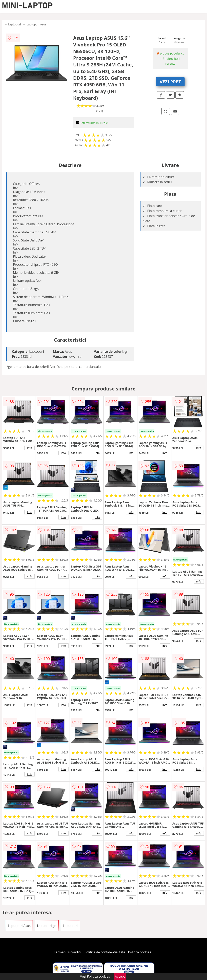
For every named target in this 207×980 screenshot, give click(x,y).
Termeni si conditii (68, 952)
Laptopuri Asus (37, 24)
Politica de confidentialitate (105, 952)
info (30, 448)
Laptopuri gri (47, 926)
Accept (120, 976)
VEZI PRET (170, 82)
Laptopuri (14, 24)
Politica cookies (140, 952)
